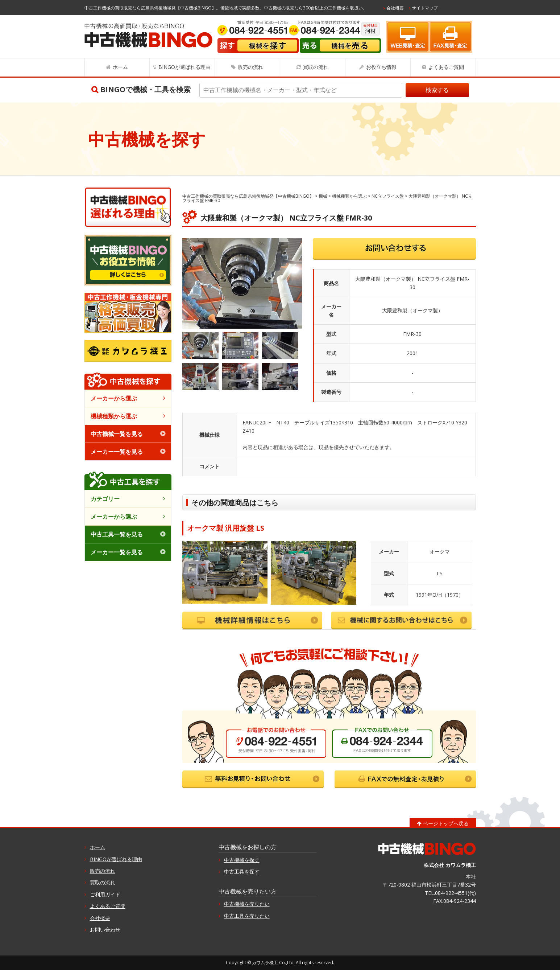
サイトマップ (425, 8)
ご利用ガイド (105, 894)
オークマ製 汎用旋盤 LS (226, 528)
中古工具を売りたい (247, 916)
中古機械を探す (242, 860)
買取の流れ (316, 67)
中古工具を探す (242, 872)
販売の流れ (250, 67)
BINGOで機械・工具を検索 (146, 89)
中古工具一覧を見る (117, 534)
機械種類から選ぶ (114, 416)
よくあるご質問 (446, 67)
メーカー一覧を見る (117, 452)
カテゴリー (105, 499)
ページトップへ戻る (446, 823)
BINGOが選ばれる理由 (184, 67)
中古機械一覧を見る (117, 434)
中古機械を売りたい (247, 904)
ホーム (120, 67)
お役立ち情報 (381, 67)
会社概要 (395, 8)
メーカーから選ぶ (114, 398)
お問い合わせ (105, 930)
